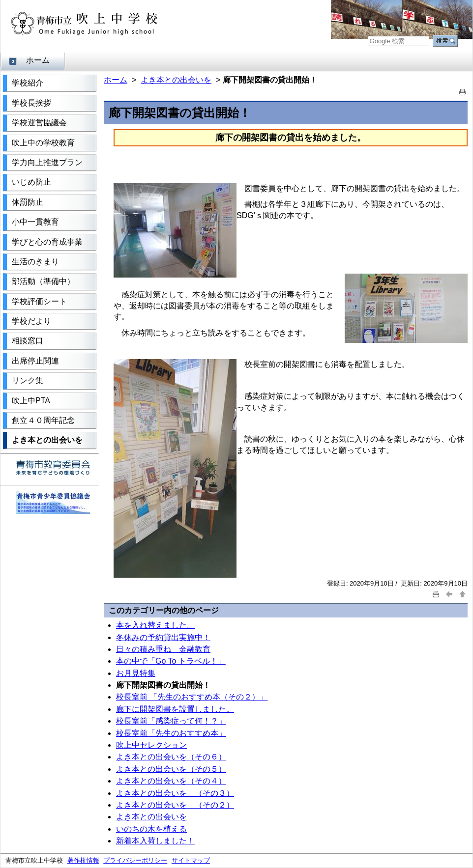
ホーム (38, 60)
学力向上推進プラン (47, 162)
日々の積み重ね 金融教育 (163, 649)
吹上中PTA (31, 401)
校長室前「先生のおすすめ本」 (171, 733)
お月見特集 (136, 673)
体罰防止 (28, 202)
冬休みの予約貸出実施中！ (163, 637)
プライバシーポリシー (135, 860)
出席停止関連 (35, 361)
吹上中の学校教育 (43, 143)
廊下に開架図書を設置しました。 (175, 709)
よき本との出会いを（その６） (171, 757)
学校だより (31, 321)
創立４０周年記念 (43, 420)
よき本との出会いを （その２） (175, 805)
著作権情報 (83, 860)
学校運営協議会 (39, 123)
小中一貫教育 (35, 222)
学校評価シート (39, 301)
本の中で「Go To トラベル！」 (171, 661)
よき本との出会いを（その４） (171, 781)
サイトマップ (191, 860)
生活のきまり (35, 262)
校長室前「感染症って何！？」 (171, 721)
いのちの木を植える (151, 829)
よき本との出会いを (47, 440)
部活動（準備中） (43, 281)
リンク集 (28, 380)
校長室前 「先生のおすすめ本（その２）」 (192, 697)
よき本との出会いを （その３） (175, 793)
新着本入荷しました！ (155, 841)
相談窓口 (28, 341)
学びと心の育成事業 (47, 242)
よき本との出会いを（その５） (171, 769)
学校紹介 (28, 83)
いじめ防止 (31, 182)
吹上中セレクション (151, 745)
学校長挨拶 (31, 103)
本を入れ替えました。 (155, 625)
